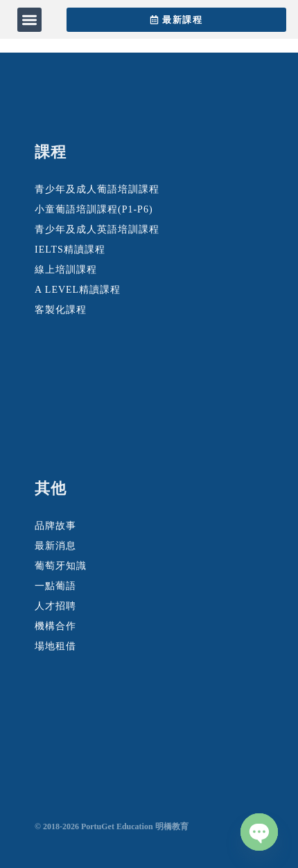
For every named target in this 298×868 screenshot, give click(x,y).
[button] (29, 20)
